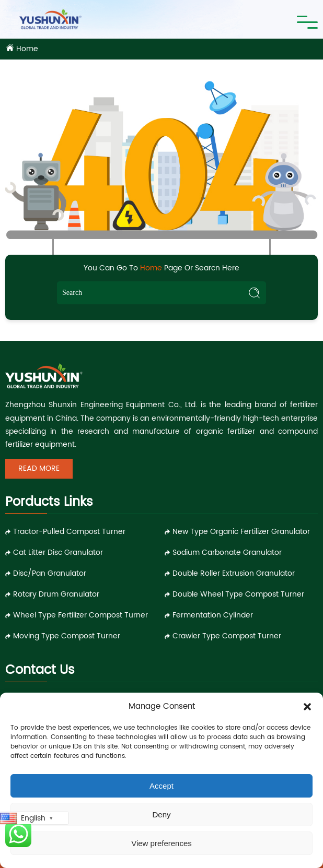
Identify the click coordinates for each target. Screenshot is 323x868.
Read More (39, 468)
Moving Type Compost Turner (67, 636)
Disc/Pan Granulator (50, 573)
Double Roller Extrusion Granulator (234, 573)
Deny (161, 815)
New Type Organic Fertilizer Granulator (241, 532)
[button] (307, 707)
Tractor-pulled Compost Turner (69, 532)
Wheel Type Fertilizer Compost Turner (80, 615)
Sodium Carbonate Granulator (227, 552)
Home (27, 49)
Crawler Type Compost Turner (227, 636)
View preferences (161, 843)
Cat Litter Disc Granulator (58, 552)
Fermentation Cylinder (213, 615)
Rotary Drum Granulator (56, 594)
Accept (161, 786)
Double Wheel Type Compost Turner (238, 594)
